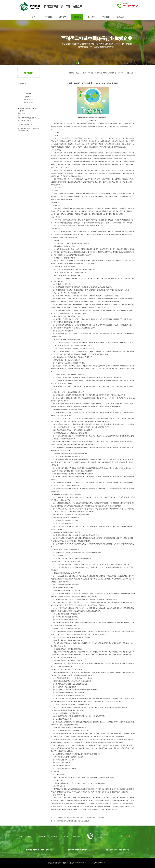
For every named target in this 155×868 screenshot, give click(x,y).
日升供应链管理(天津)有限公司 (79, 850)
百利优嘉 (83, 73)
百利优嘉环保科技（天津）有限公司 (39, 850)
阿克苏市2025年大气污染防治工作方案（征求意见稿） (73, 821)
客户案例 (92, 17)
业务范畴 (63, 17)
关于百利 (48, 17)
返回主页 (120, 17)
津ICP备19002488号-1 (101, 863)
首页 (34, 17)
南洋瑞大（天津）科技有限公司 (118, 850)
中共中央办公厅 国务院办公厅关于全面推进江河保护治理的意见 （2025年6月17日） (83, 818)
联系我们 (106, 17)
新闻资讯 (77, 17)
